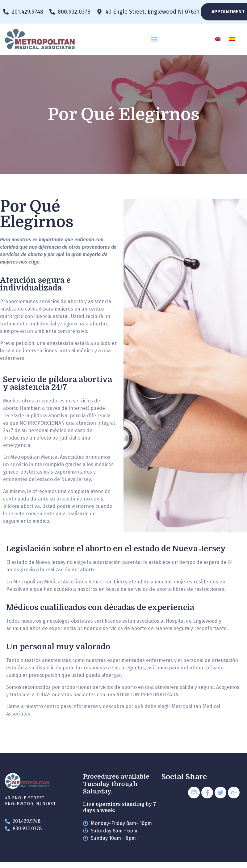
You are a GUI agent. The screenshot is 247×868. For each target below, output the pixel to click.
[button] (154, 39)
